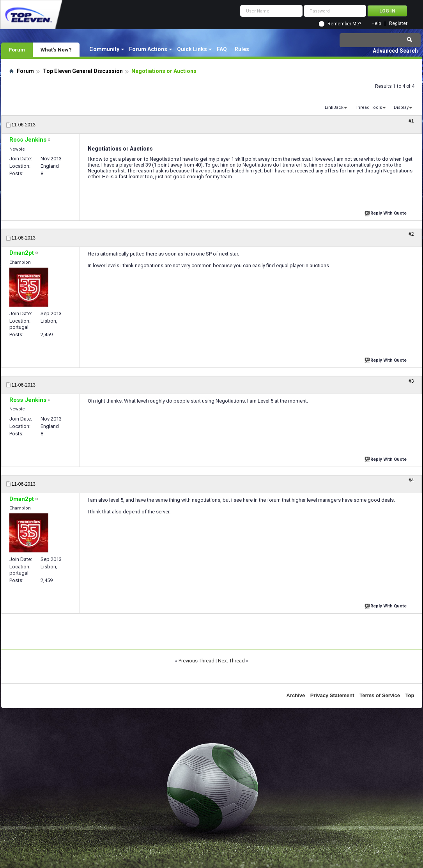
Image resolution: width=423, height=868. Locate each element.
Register (398, 24)
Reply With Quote (386, 212)
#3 (411, 381)
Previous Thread (196, 661)
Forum (17, 50)
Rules (242, 49)
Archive (296, 695)
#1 (411, 121)
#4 (411, 480)
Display (401, 107)
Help (376, 24)
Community (104, 49)
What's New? (56, 50)
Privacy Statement (332, 695)
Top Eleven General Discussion (83, 71)
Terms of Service (380, 695)
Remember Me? (344, 24)
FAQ (222, 49)
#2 (411, 234)
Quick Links (192, 49)
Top (410, 695)
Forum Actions (148, 49)
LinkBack (334, 107)
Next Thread (231, 661)
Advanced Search (395, 51)
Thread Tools (368, 107)
